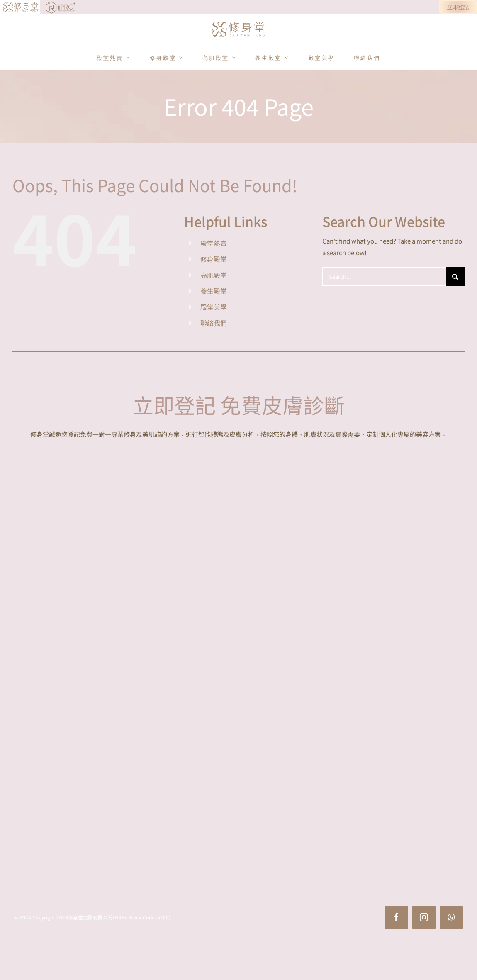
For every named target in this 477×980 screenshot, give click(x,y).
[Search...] (384, 277)
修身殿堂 (214, 259)
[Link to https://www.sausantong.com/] (7, 7)
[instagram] (424, 917)
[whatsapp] (451, 917)
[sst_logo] (239, 22)
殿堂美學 (214, 307)
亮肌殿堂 (214, 275)
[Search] (455, 277)
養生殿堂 (214, 291)
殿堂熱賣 (214, 243)
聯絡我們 (214, 323)
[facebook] (397, 917)
